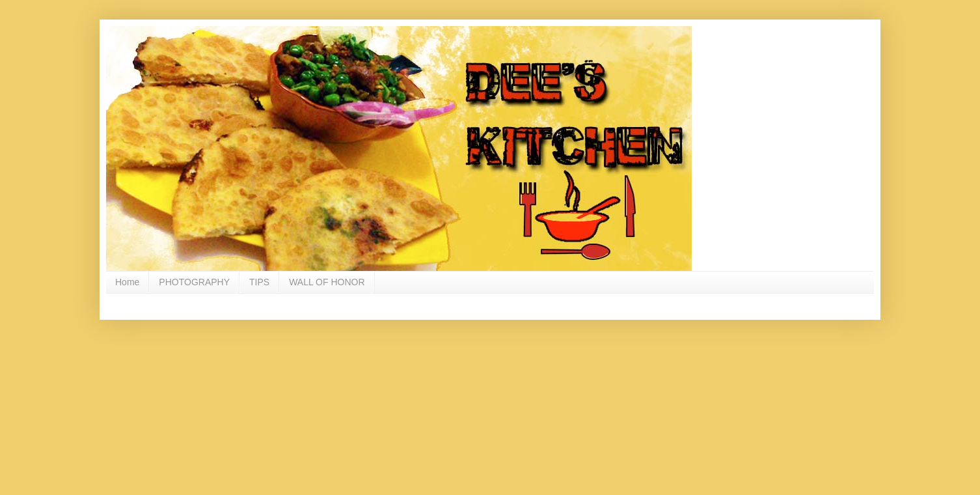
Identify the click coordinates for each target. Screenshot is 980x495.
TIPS (259, 282)
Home (127, 282)
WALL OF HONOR (327, 282)
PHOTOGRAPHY (194, 282)
